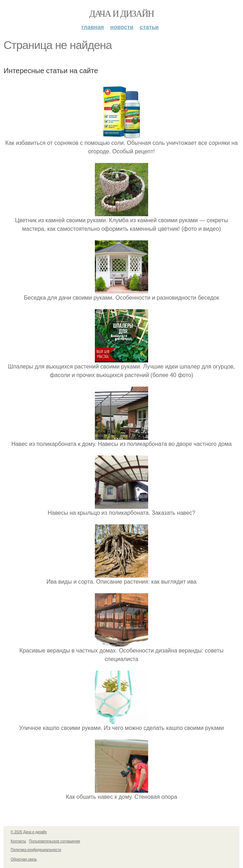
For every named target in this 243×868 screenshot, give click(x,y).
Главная (93, 27)
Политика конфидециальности (36, 850)
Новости (122, 27)
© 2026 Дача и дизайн (29, 832)
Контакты (18, 841)
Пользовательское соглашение (55, 841)
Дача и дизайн (121, 14)
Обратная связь (24, 859)
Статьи (149, 27)
